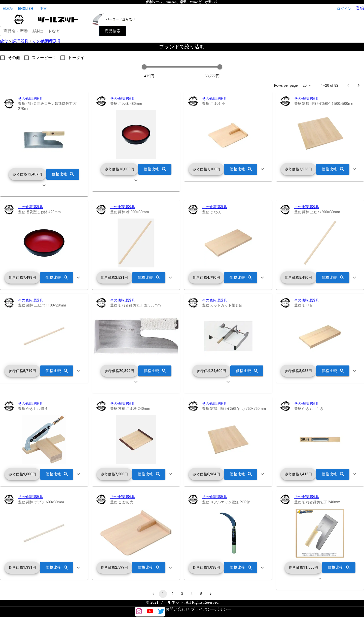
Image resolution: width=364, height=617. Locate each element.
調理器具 (20, 41)
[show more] (44, 185)
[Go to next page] (358, 85)
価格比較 (63, 174)
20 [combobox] (305, 85)
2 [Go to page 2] (172, 594)
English (26, 9)
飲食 (4, 41)
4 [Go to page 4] (192, 594)
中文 (43, 9)
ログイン (344, 9)
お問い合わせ (177, 609)
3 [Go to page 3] (182, 594)
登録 (360, 8)
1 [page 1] (163, 594)
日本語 (8, 9)
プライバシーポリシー (211, 609)
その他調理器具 (47, 41)
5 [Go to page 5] (201, 594)
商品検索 (113, 31)
